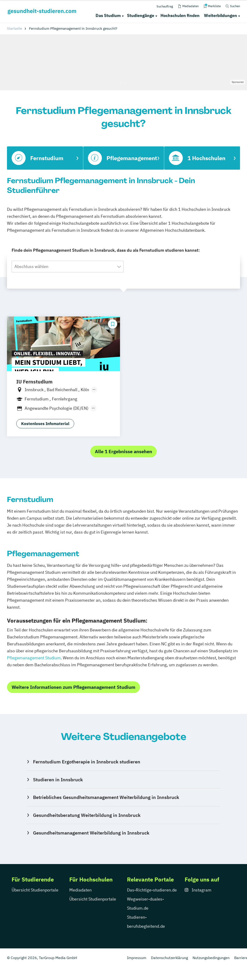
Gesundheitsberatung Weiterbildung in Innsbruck (87, 815)
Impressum (137, 958)
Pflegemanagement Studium (34, 658)
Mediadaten (80, 890)
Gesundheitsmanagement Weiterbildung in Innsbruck (91, 833)
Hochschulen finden (180, 15)
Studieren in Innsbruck (58, 780)
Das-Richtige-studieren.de (152, 890)
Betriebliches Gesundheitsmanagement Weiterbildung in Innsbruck (106, 797)
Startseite (15, 28)
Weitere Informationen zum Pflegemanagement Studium (73, 687)
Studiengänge (141, 15)
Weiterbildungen (220, 15)
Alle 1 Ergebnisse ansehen (123, 451)
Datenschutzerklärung (169, 958)
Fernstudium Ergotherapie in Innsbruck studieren (87, 762)
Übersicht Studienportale (35, 890)
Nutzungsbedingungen (211, 958)
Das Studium (108, 15)
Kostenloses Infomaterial (45, 424)
